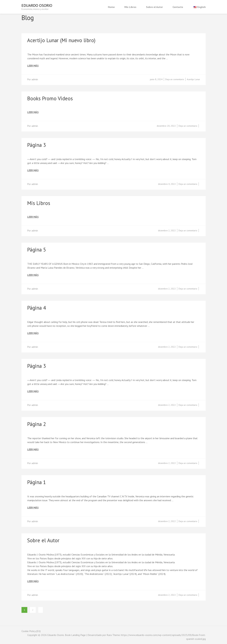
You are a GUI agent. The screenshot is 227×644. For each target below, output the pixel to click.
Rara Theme (113, 635)
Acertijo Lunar (193, 79)
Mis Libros (130, 7)
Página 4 (37, 308)
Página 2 (37, 424)
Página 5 (37, 250)
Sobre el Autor (154, 7)
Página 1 (37, 482)
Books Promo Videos (50, 98)
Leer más (33, 66)
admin (35, 79)
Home (111, 7)
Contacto (178, 7)
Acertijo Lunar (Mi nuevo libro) (61, 40)
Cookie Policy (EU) (31, 631)
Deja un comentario (175, 79)
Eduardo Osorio (37, 5)
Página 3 (37, 145)
